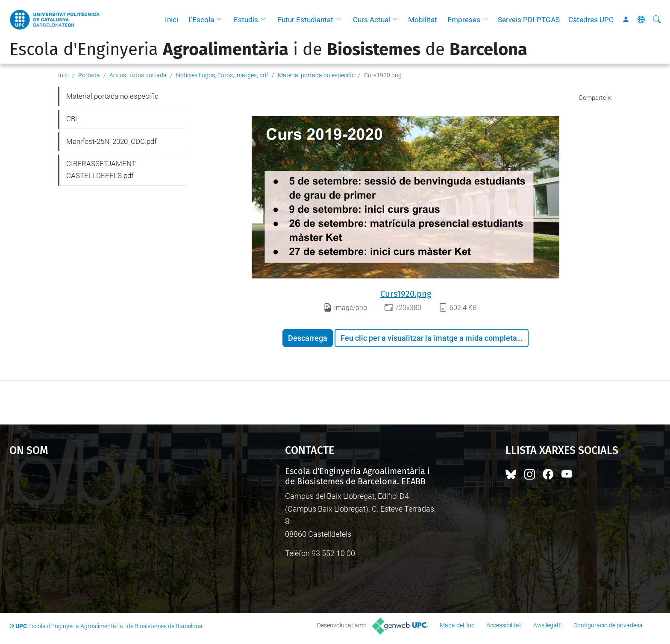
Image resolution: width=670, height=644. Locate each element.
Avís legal (546, 625)
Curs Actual (372, 20)
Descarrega (308, 338)
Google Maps (115, 530)
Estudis (246, 20)
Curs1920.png (406, 294)
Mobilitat (423, 20)
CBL (73, 119)
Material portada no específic (316, 75)
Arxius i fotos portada (138, 75)
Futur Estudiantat (306, 20)
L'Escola (201, 20)
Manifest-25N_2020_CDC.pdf (112, 141)
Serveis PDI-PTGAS (529, 20)
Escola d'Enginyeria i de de (268, 50)
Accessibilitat (504, 625)
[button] (221, 20)
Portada (89, 75)
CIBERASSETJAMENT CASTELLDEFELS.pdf (101, 170)
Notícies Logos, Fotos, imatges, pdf (222, 75)
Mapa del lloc (457, 625)
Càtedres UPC (591, 20)
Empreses (464, 20)
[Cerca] (657, 20)
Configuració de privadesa (608, 625)
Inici (172, 20)
